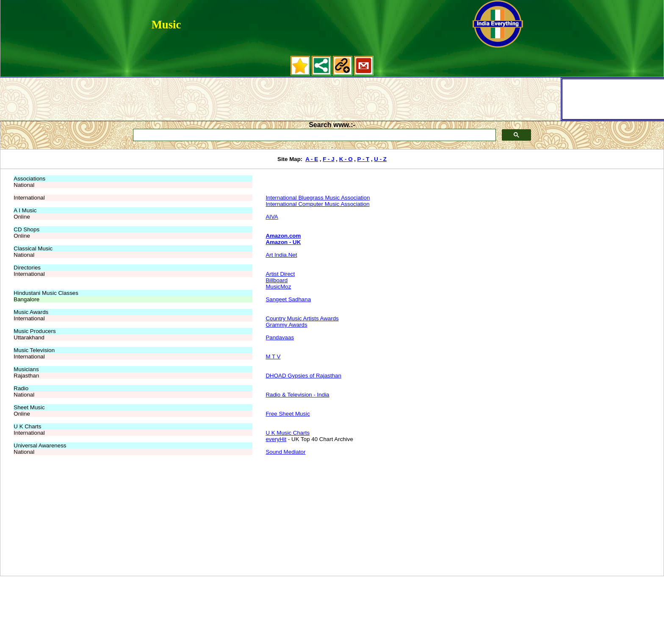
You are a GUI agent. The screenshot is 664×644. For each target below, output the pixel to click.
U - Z (380, 159)
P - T (364, 159)
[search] (314, 135)
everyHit (276, 439)
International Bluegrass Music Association (318, 198)
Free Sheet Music (288, 414)
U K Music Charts (288, 433)
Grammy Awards (286, 325)
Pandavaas (280, 337)
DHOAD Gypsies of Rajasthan (303, 376)
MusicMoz (278, 287)
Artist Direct (280, 274)
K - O (346, 159)
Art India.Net (281, 255)
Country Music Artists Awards (302, 318)
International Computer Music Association (317, 204)
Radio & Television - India (297, 395)
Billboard (277, 280)
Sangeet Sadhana (288, 299)
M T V (273, 357)
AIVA (272, 217)
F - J (328, 159)
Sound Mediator (285, 452)
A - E (312, 159)
